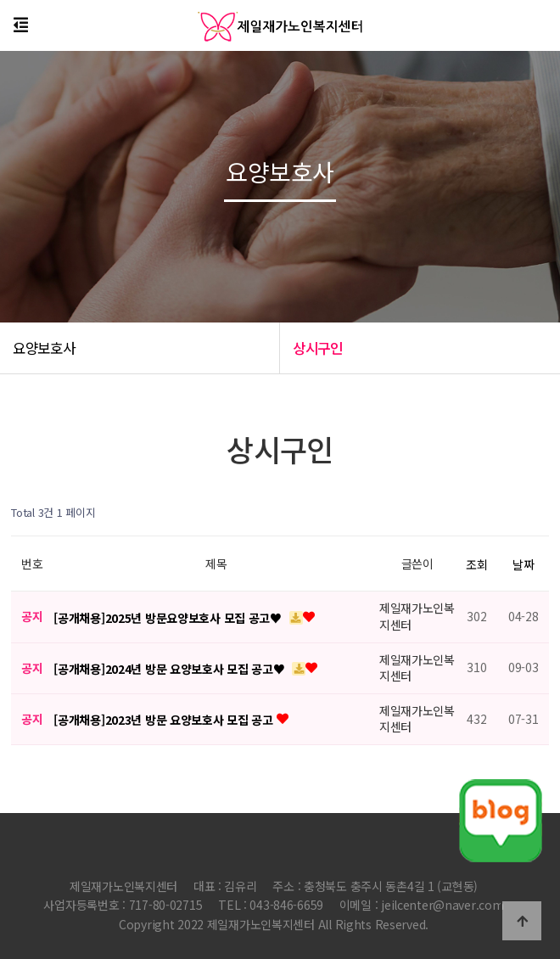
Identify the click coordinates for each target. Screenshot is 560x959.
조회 (476, 564)
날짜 (523, 564)
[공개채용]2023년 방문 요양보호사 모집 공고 (165, 720)
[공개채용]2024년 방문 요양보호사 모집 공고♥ (171, 669)
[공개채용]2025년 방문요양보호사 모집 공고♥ (169, 618)
